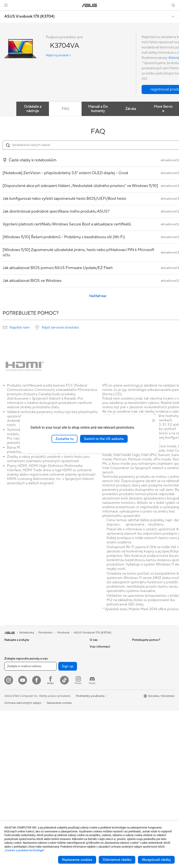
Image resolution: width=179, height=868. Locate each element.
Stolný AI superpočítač (61, 735)
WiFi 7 (50, 692)
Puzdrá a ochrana (57, 787)
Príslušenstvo (13, 706)
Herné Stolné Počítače (19, 745)
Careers (95, 653)
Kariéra (94, 666)
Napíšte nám (20, 327)
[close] (154, 420)
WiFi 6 (50, 699)
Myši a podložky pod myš (62, 761)
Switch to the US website (104, 439)
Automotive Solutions (146, 679)
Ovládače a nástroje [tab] (33, 109)
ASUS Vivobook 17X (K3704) (29, 17)
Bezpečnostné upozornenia (107, 718)
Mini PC (9, 758)
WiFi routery (54, 705)
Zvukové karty (55, 666)
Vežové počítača (15, 738)
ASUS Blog (139, 692)
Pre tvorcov (12, 686)
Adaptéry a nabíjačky (60, 794)
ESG (135, 646)
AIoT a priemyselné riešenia (64, 728)
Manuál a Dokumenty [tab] (98, 109)
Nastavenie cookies (77, 860)
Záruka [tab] (131, 109)
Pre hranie (11, 699)
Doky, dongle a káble (59, 800)
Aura (135, 705)
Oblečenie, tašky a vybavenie (65, 781)
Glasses (9, 777)
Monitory (10, 719)
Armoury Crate (142, 699)
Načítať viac (98, 296)
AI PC (136, 660)
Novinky (95, 660)
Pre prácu (11, 680)
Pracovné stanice (15, 764)
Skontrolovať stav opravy (106, 679)
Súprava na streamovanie (62, 774)
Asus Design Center (145, 666)
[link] (89, 5)
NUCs (8, 751)
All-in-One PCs (14, 732)
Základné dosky (14, 794)
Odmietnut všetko (117, 860)
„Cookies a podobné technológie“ (25, 850)
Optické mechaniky (59, 673)
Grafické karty (13, 801)
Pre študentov (13, 693)
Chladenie (53, 653)
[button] (6, 5)
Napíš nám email (100, 699)
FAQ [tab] (65, 109)
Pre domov (11, 673)
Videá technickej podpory (106, 725)
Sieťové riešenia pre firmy (62, 722)
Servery (51, 741)
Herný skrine (54, 646)
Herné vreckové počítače (21, 660)
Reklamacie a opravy (103, 712)
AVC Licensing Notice (146, 686)
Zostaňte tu (64, 439)
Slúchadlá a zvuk (57, 768)
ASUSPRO (139, 673)
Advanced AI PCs (143, 712)
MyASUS (95, 731)
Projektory (11, 725)
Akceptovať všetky (156, 860)
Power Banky (55, 807)
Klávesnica (53, 755)
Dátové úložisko (56, 679)
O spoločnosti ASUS (103, 646)
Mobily (9, 653)
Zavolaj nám (97, 705)
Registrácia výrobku (103, 692)
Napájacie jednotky (59, 660)
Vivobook (63, 633)
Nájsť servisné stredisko (60, 327)
